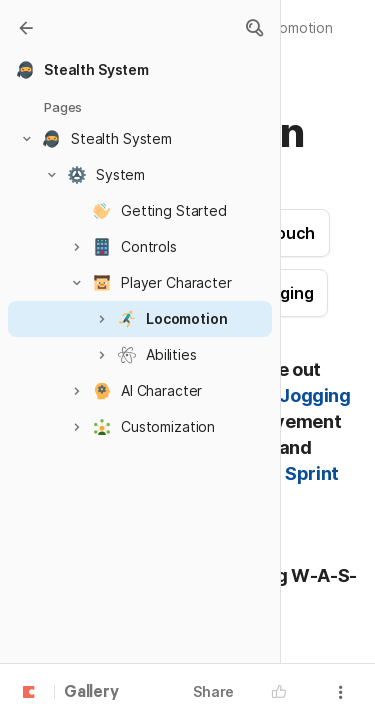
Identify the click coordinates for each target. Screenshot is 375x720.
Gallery (91, 693)
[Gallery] (26, 28)
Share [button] (213, 691)
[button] (254, 28)
